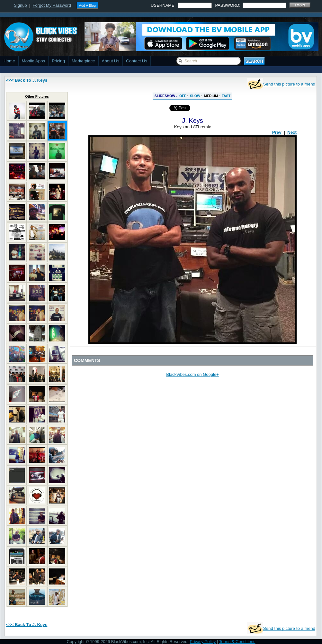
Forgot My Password (52, 5)
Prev (277, 132)
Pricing (58, 61)
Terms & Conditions (237, 642)
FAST (226, 96)
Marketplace (83, 61)
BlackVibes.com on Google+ (192, 374)
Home (9, 61)
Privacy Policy (203, 642)
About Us (111, 61)
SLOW (195, 96)
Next (292, 132)
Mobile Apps (34, 61)
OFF (183, 96)
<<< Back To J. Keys (27, 80)
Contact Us (137, 61)
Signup (20, 5)
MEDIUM (211, 96)
